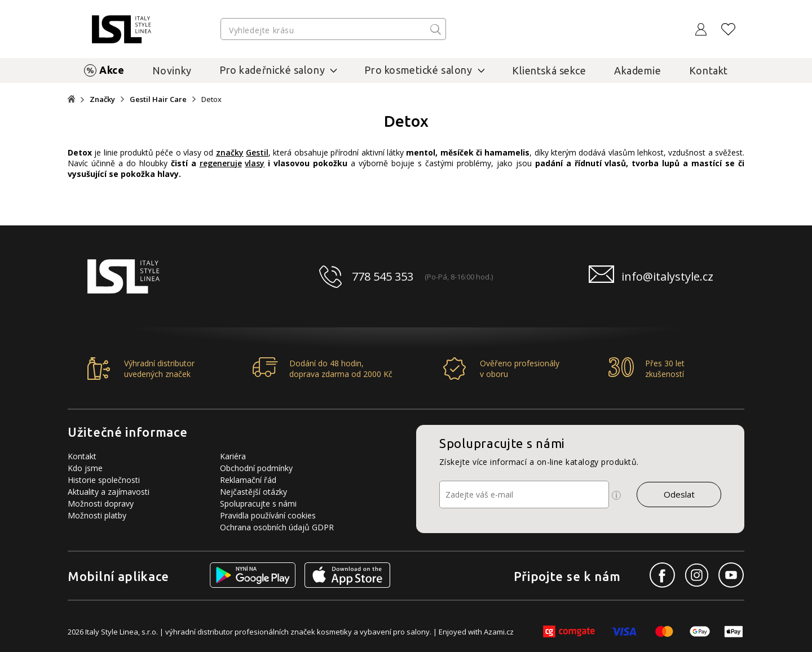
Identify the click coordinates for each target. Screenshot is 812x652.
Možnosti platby (97, 515)
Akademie (638, 70)
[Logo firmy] (122, 29)
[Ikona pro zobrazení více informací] (616, 495)
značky (230, 152)
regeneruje (221, 163)
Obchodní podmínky (256, 468)
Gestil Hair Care (158, 99)
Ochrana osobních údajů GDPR (277, 527)
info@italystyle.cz (667, 276)
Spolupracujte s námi (258, 504)
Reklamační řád (248, 480)
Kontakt (709, 70)
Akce (112, 70)
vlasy (255, 163)
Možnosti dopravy (101, 504)
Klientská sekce (549, 70)
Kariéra (233, 456)
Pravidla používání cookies (268, 515)
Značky (102, 99)
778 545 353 (383, 276)
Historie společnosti (104, 480)
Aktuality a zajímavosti (109, 492)
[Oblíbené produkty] (729, 29)
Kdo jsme (85, 468)
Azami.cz (499, 632)
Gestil (257, 152)
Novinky (172, 70)
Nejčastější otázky (253, 492)
